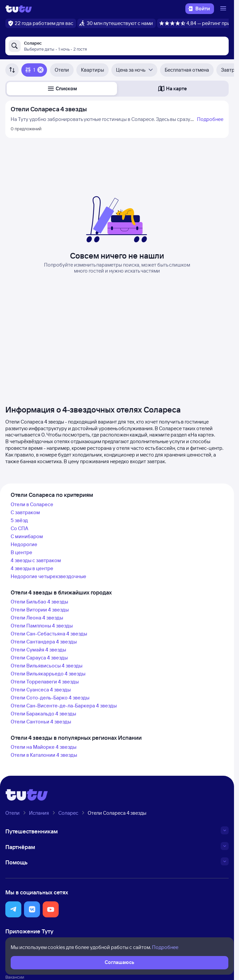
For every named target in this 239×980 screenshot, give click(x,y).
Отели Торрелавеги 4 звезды (45, 682)
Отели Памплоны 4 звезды (42, 626)
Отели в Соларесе (32, 504)
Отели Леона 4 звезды (37, 618)
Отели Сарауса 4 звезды (39, 658)
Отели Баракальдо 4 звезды (43, 714)
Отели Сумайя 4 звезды (38, 650)
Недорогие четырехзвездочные (48, 576)
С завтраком (25, 512)
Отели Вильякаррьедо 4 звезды (48, 674)
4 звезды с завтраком (36, 560)
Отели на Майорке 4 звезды (43, 747)
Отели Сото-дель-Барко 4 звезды (50, 698)
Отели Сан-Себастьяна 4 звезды (49, 634)
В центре (21, 552)
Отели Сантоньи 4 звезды (41, 722)
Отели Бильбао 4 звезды (39, 602)
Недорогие (24, 544)
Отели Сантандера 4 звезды (44, 642)
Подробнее (210, 119)
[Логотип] (19, 9)
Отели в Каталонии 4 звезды (44, 755)
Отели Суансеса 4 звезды (41, 690)
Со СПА (19, 528)
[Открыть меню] (224, 9)
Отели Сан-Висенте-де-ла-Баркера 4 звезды (64, 706)
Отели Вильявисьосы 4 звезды (46, 666)
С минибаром (27, 536)
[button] (62, 89)
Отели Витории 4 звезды (40, 610)
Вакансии (15, 977)
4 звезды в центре (32, 568)
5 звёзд (19, 520)
